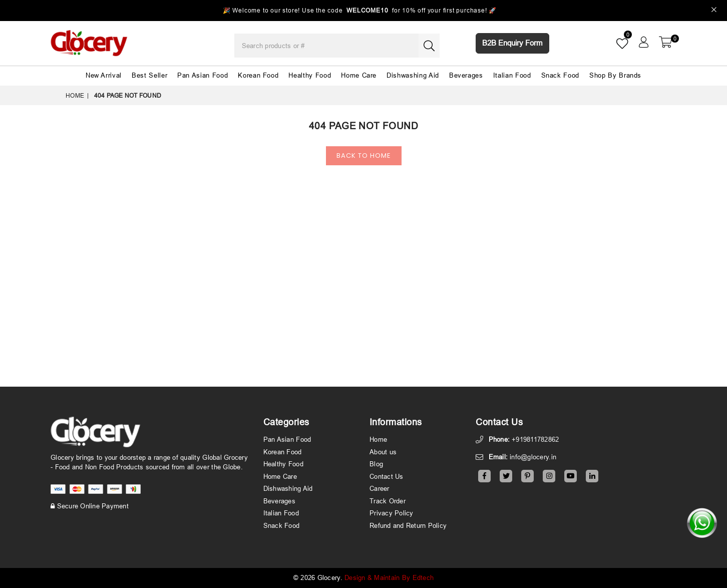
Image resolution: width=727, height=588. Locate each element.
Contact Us (387, 476)
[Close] (714, 11)
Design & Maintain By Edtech (389, 577)
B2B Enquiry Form (512, 43)
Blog (376, 464)
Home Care (359, 75)
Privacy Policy (392, 513)
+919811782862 (535, 439)
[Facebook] (484, 476)
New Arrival (104, 75)
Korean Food (258, 75)
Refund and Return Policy (408, 525)
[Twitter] (506, 476)
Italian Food (512, 75)
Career (380, 488)
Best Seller (149, 75)
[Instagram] (549, 476)
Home (75, 95)
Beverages (466, 75)
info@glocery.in (533, 457)
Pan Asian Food (203, 75)
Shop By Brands (615, 75)
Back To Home (364, 156)
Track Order (388, 501)
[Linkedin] (592, 476)
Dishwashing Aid (413, 75)
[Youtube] (571, 476)
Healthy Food (310, 75)
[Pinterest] (527, 476)
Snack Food (561, 75)
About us (383, 452)
